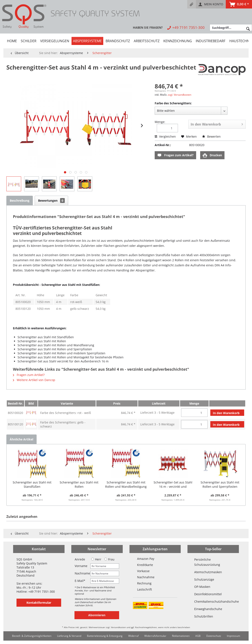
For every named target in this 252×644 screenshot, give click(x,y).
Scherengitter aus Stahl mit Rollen (79, 484)
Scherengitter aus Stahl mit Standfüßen (32, 484)
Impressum (233, 636)
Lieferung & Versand (69, 636)
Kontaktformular (39, 603)
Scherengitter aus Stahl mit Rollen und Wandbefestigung (126, 484)
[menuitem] (192, 4)
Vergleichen (165, 136)
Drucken (212, 155)
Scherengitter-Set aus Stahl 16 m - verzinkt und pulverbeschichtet (173, 485)
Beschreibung (20, 200)
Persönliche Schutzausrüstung (207, 562)
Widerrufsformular (155, 636)
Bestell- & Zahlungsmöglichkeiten (32, 636)
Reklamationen (181, 636)
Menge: (160, 122)
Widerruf (133, 636)
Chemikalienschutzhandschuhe (213, 601)
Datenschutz (214, 636)
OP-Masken (202, 587)
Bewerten (211, 136)
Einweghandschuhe (208, 609)
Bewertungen (51, 200)
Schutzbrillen (204, 616)
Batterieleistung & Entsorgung (105, 636)
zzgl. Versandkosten (180, 95)
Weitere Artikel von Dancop (34, 380)
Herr (96, 559)
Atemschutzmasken (208, 572)
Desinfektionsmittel (208, 594)
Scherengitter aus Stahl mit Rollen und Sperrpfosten (220, 484)
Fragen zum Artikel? (175, 155)
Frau (109, 559)
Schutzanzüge (204, 579)
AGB (198, 636)
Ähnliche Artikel (21, 439)
